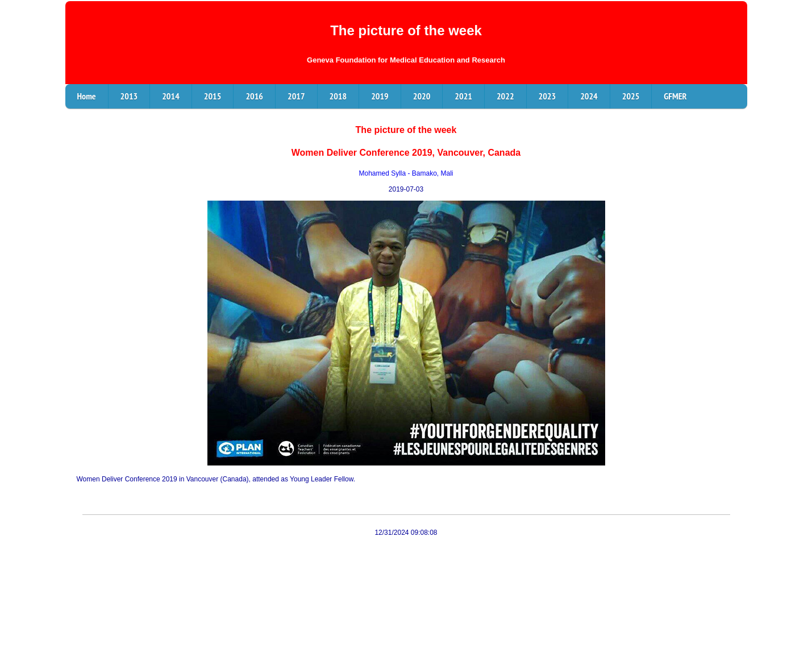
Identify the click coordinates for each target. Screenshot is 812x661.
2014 (171, 96)
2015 (213, 96)
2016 (254, 96)
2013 (129, 96)
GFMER (675, 96)
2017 (296, 96)
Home (87, 96)
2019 (380, 96)
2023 (547, 96)
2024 (589, 96)
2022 (505, 96)
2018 (338, 96)
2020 (422, 96)
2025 (631, 96)
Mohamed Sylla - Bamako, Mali (406, 173)
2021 (463, 96)
